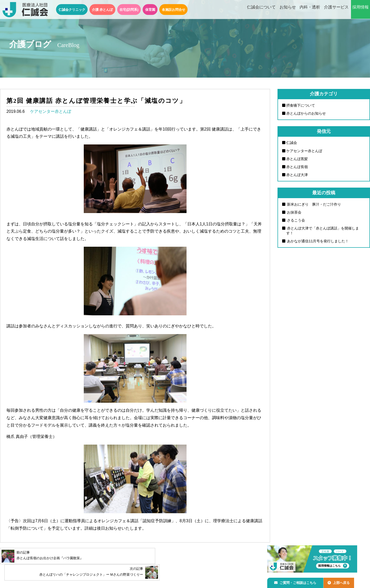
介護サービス (336, 10)
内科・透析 (310, 10)
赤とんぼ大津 (297, 175)
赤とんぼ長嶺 (297, 167)
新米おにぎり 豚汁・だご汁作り (314, 205)
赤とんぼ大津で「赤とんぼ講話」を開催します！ (323, 231)
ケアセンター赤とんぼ (51, 111)
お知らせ (288, 10)
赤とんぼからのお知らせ (306, 113)
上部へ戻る (341, 582)
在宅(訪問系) (129, 10)
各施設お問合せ (174, 10)
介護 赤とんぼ (103, 10)
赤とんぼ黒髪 (297, 159)
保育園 (150, 10)
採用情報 (360, 10)
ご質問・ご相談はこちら (296, 582)
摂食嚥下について (301, 105)
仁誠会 (292, 143)
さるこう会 (296, 221)
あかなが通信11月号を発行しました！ (318, 242)
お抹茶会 (294, 213)
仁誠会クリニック (72, 10)
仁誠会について (261, 10)
